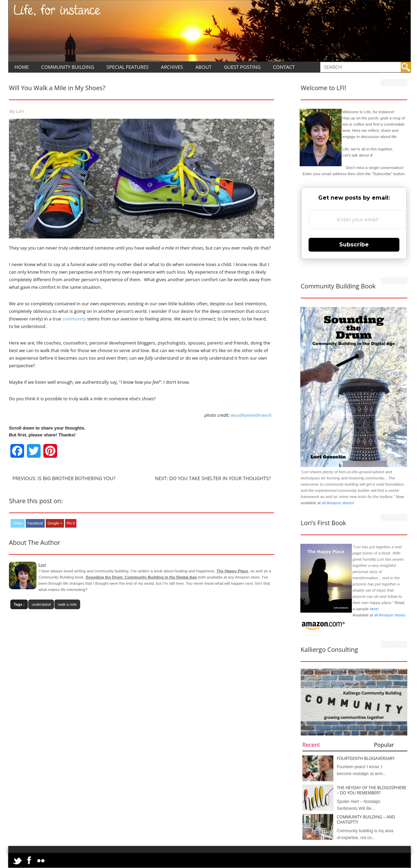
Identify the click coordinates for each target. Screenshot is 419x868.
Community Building (68, 67)
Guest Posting (242, 67)
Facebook (35, 523)
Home (22, 67)
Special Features (128, 67)
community (74, 319)
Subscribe (354, 245)
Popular (384, 745)
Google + (55, 523)
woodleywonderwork (251, 415)
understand (41, 604)
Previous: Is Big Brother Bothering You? (64, 478)
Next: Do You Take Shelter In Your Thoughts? (213, 478)
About (203, 67)
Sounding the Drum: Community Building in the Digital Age (141, 577)
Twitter (18, 523)
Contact (284, 67)
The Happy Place (232, 571)
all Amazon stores (389, 615)
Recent (311, 745)
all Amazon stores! (338, 503)
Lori (20, 111)
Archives (172, 67)
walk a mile (67, 604)
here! (374, 609)
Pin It (71, 523)
